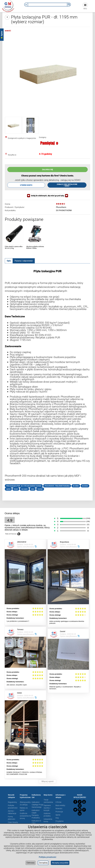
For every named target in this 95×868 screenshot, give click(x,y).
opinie (8, 489)
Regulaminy (12, 802)
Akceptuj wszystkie (60, 863)
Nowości (59, 808)
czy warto (24, 489)
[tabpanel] (47, 380)
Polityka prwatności (47, 857)
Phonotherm (61, 207)
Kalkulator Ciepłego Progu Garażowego (38, 805)
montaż (40, 489)
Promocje (59, 812)
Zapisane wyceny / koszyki (47, 808)
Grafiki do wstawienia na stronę (25, 816)
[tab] (9, 261)
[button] (26, 5)
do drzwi (85, 486)
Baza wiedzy (60, 805)
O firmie (58, 802)
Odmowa (31, 863)
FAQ (57, 818)
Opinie (58, 815)
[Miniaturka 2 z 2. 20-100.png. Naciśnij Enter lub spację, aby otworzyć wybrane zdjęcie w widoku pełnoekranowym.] (30, 125)
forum (16, 489)
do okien (76, 486)
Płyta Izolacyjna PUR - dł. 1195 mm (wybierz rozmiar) (24, 486)
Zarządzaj (43, 863)
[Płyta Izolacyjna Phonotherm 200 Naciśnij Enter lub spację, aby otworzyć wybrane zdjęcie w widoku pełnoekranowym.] (47, 72)
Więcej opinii (47, 781)
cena (33, 489)
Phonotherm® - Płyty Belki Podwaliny (57, 486)
